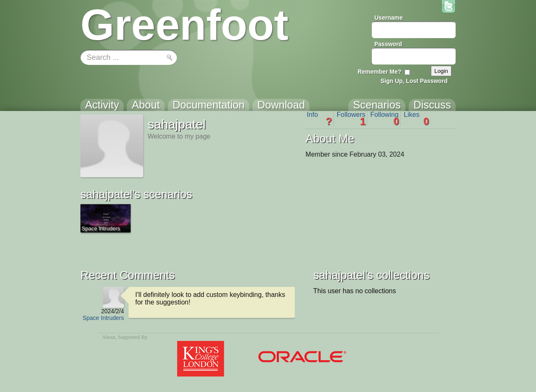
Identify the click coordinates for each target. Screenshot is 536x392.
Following (385, 119)
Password (388, 44)
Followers (351, 119)
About (108, 337)
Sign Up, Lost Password (414, 81)
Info (320, 119)
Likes (416, 119)
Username (389, 18)
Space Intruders (103, 318)
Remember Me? (379, 72)
